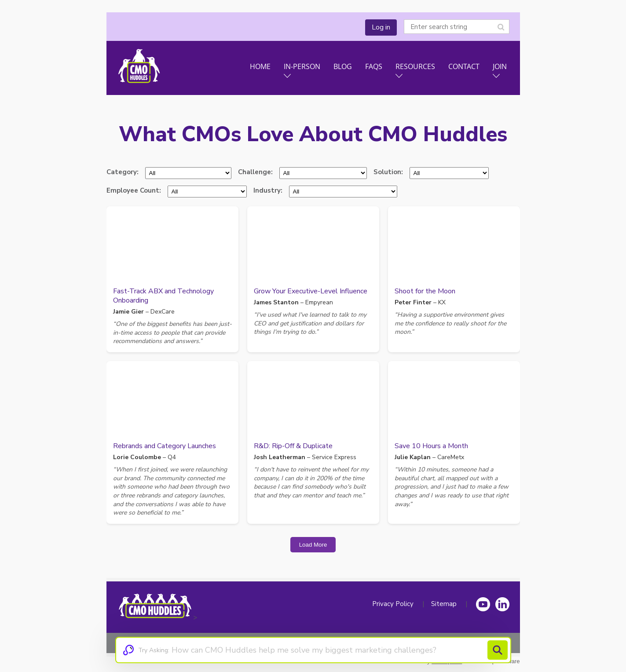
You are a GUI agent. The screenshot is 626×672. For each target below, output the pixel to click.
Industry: (268, 190)
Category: (123, 172)
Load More (313, 545)
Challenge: (255, 172)
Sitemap (444, 604)
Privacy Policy (393, 604)
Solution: (388, 172)
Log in (381, 27)
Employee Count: (134, 190)
